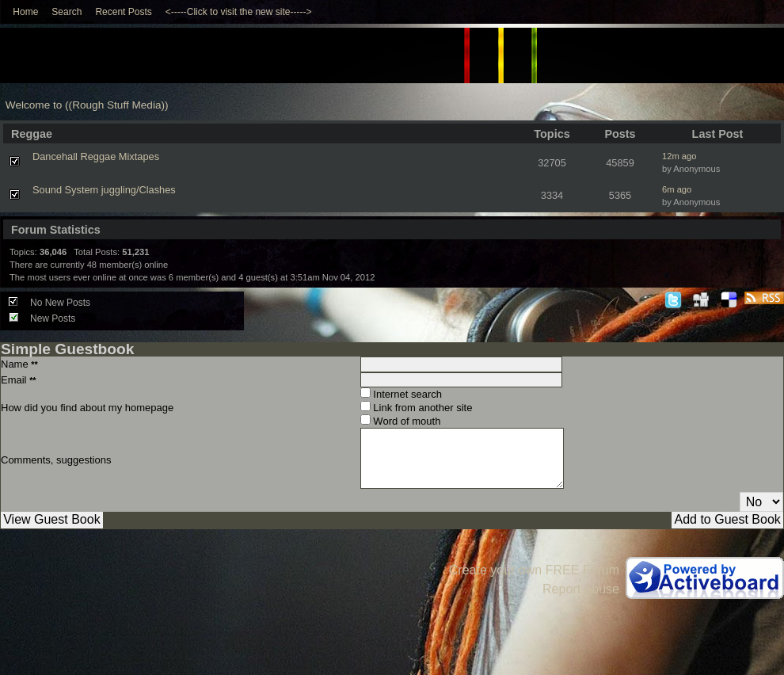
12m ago (679, 156)
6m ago (677, 189)
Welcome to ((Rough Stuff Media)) (87, 105)
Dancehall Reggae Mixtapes (96, 156)
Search (67, 12)
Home (25, 12)
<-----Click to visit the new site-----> (239, 12)
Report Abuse (581, 589)
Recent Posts (123, 12)
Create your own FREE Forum (534, 570)
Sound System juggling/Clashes (104, 190)
